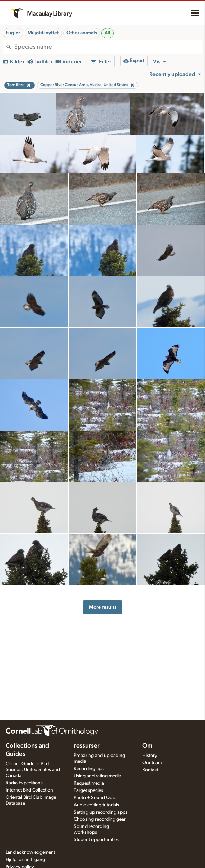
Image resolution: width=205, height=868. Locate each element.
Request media (89, 783)
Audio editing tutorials (96, 805)
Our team (152, 763)
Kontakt (150, 770)
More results (103, 607)
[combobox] (108, 47)
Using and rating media (97, 776)
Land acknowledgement (30, 852)
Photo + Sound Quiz (95, 798)
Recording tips (89, 769)
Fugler (13, 33)
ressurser (87, 746)
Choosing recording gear (100, 819)
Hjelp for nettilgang (25, 860)
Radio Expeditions (24, 783)
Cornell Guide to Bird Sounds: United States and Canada (33, 770)
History (150, 756)
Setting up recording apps (101, 812)
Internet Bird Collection (29, 790)
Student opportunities (96, 840)
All (108, 33)
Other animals (82, 33)
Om (147, 746)
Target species (88, 790)
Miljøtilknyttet (43, 33)
